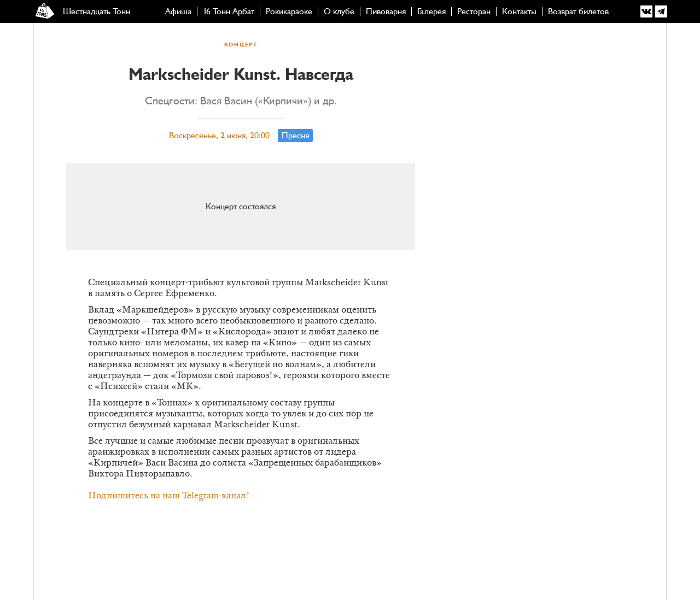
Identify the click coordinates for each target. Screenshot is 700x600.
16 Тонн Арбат (229, 11)
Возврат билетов (578, 11)
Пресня (295, 136)
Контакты (519, 11)
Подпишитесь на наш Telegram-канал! (169, 496)
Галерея (431, 11)
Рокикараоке (289, 11)
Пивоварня (386, 11)
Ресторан (474, 11)
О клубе (339, 11)
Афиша (178, 11)
